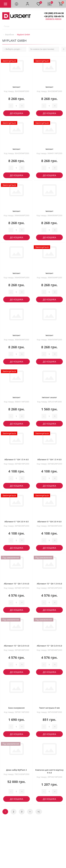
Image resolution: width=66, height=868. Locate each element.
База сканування (16, 708)
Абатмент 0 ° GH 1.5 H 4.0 (16, 460)
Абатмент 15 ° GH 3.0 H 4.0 (17, 646)
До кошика (16, 113)
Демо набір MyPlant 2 (17, 770)
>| (39, 812)
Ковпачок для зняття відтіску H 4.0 (49, 771)
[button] (28, 4)
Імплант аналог (49, 397)
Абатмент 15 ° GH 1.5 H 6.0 (49, 584)
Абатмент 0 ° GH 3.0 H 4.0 (16, 522)
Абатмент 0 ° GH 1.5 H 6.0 (50, 460)
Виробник (10, 35)
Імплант (16, 87)
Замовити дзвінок (53, 19)
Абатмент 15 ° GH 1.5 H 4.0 (17, 584)
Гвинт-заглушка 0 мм (49, 708)
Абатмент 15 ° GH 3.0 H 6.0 (49, 646)
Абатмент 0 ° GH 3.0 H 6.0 (50, 522)
